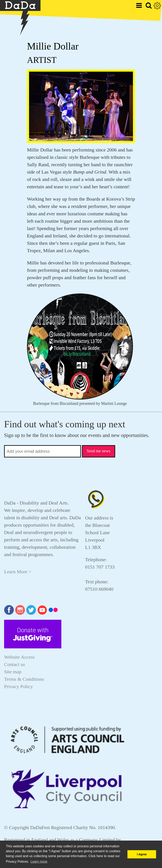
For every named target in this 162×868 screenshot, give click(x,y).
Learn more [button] (39, 862)
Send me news (99, 451)
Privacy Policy (19, 686)
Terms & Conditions (24, 679)
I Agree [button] (142, 854)
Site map (13, 672)
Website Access (19, 657)
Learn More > (18, 572)
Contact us (15, 664)
